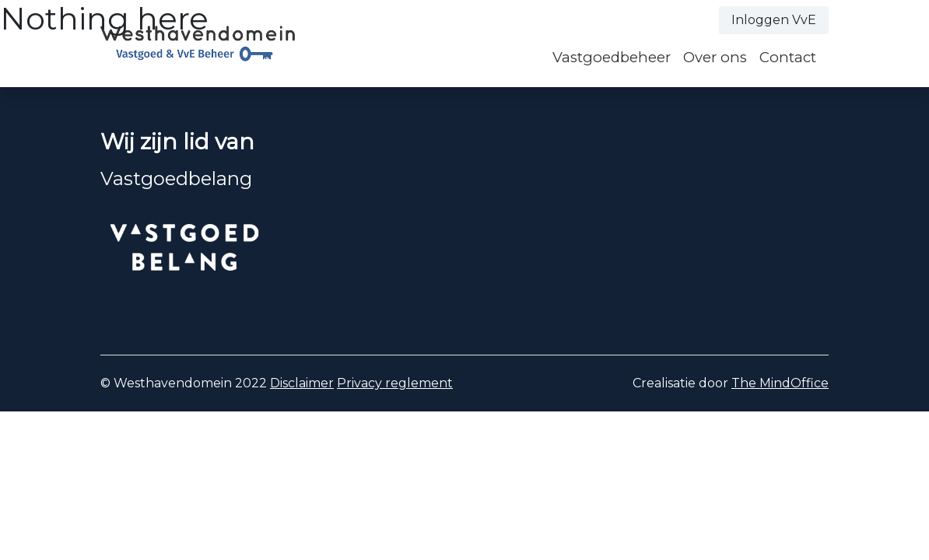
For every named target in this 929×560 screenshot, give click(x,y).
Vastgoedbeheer (612, 57)
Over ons (715, 57)
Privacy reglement (395, 383)
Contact (788, 57)
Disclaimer (302, 383)
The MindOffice (780, 383)
